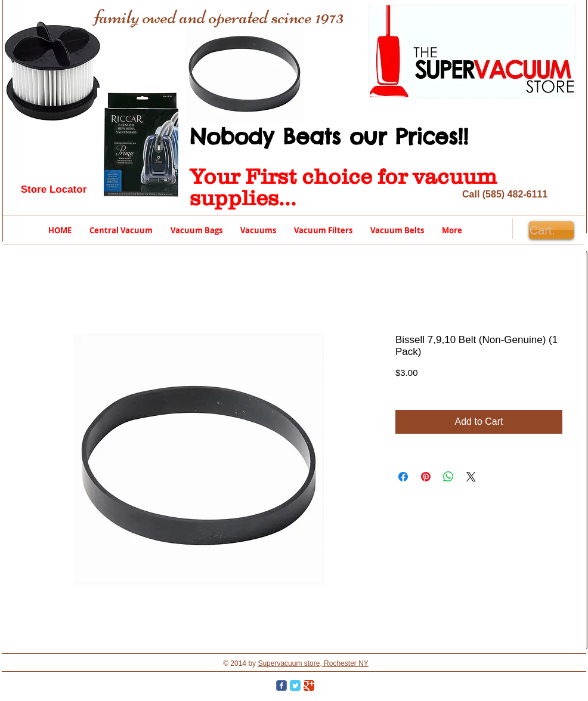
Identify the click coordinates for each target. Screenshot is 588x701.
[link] (551, 231)
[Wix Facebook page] (281, 685)
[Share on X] (471, 477)
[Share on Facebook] (403, 477)
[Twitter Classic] (295, 685)
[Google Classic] (309, 685)
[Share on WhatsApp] (448, 477)
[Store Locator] (54, 190)
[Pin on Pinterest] (426, 477)
